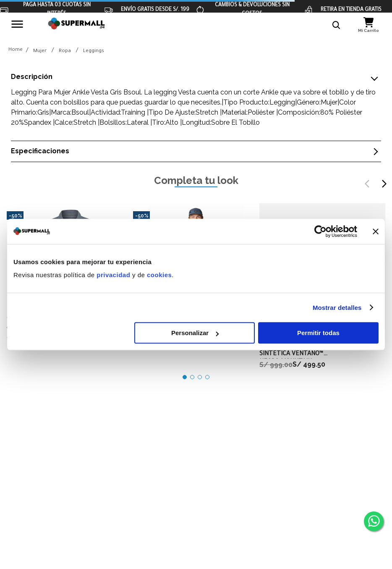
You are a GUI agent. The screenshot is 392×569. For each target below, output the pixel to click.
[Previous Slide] (367, 184)
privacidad (113, 275)
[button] (337, 25)
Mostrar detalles (337, 308)
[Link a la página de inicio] (16, 51)
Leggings (94, 51)
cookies (159, 275)
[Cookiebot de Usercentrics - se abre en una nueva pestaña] (320, 231)
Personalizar (195, 333)
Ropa (65, 51)
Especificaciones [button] (40, 151)
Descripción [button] (32, 77)
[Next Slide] (384, 184)
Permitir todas (318, 333)
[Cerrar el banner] (376, 231)
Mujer (40, 51)
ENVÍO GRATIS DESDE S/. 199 (155, 10)
